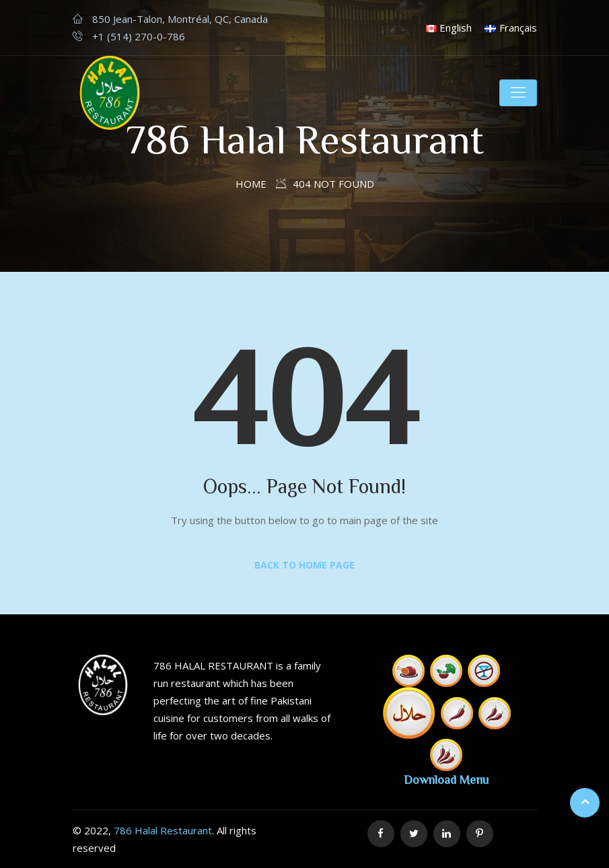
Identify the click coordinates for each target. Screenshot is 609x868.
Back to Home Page (304, 565)
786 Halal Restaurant (163, 830)
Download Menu (446, 779)
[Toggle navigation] (518, 93)
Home (251, 184)
